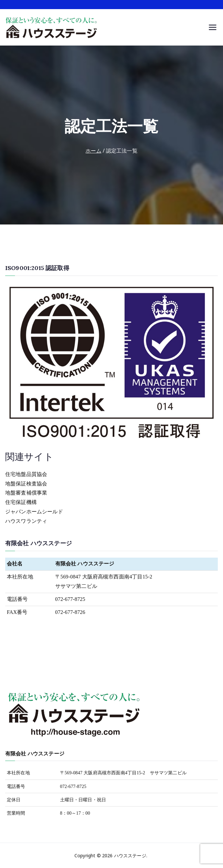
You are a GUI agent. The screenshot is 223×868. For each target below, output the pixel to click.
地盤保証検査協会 (26, 484)
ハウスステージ (130, 855)
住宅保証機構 (21, 502)
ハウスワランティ (26, 521)
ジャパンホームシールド (34, 512)
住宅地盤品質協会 (26, 474)
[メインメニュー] (213, 27)
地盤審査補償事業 (26, 493)
